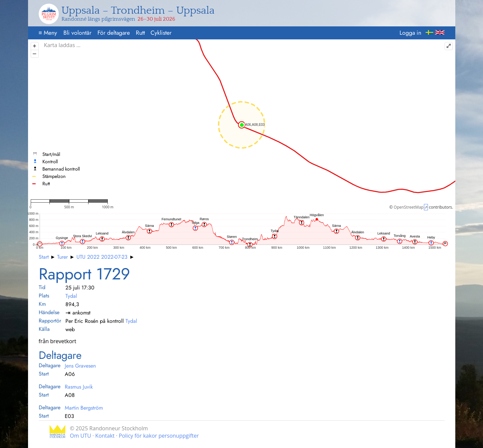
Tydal (71, 296)
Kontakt (105, 436)
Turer (62, 257)
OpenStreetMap (409, 207)
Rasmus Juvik (79, 387)
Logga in (410, 33)
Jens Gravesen (80, 366)
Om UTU (80, 436)
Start (44, 257)
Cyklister (161, 33)
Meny (48, 33)
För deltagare (114, 33)
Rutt (140, 33)
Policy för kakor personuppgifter (159, 436)
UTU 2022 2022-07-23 (102, 257)
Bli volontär (77, 33)
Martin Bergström (84, 408)
